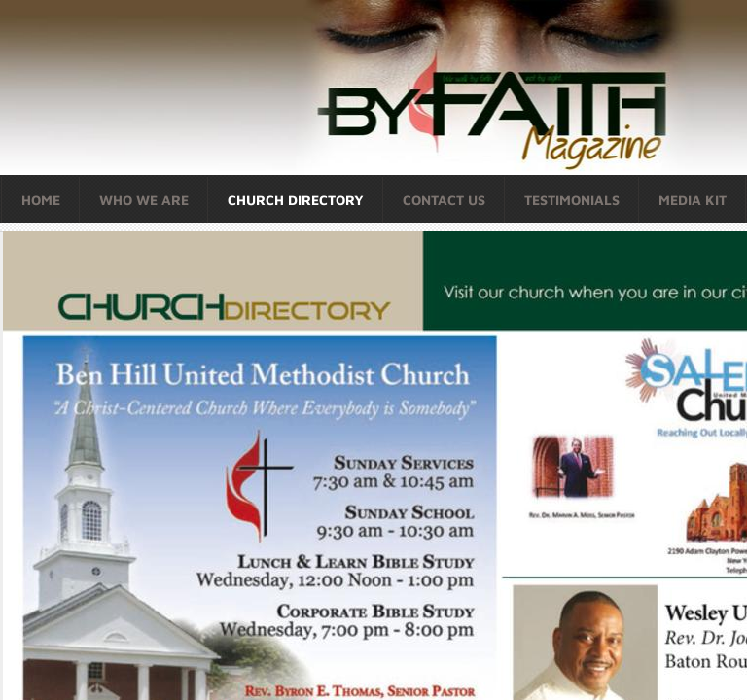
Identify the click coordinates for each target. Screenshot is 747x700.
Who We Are (144, 200)
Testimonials (572, 200)
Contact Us (444, 200)
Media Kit (693, 200)
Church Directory (296, 200)
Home (41, 200)
